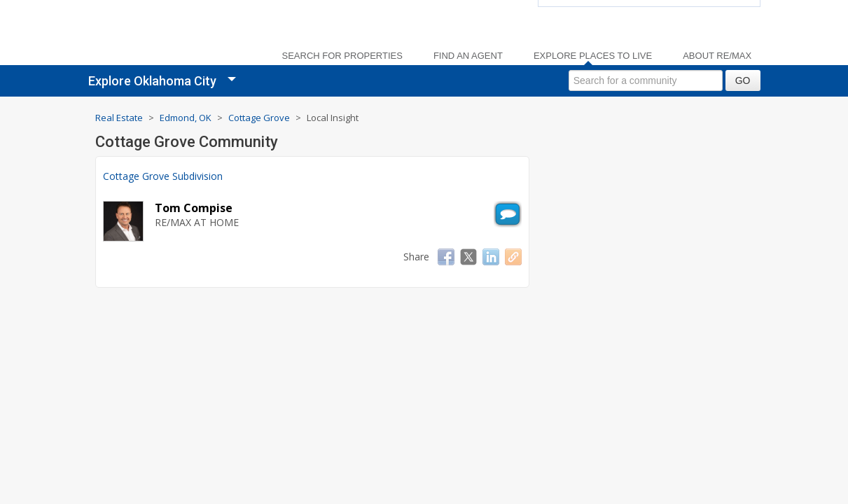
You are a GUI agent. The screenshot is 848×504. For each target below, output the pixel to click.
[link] (172, 35)
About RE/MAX (717, 56)
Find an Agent (468, 56)
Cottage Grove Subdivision (163, 176)
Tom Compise (194, 208)
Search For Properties (342, 56)
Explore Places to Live (593, 56)
